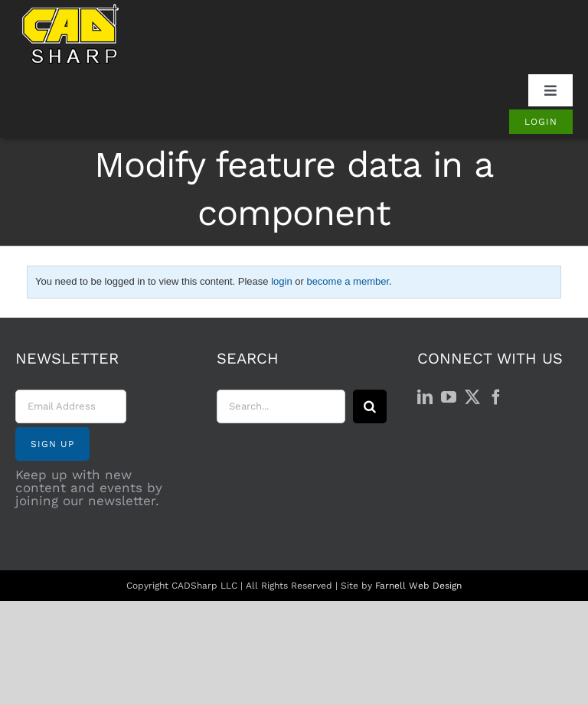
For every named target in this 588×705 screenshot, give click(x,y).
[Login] (541, 122)
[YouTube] (449, 397)
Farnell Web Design (418, 586)
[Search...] (281, 406)
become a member (348, 281)
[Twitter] (472, 397)
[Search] (370, 406)
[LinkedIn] (425, 397)
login (281, 281)
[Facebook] (496, 397)
